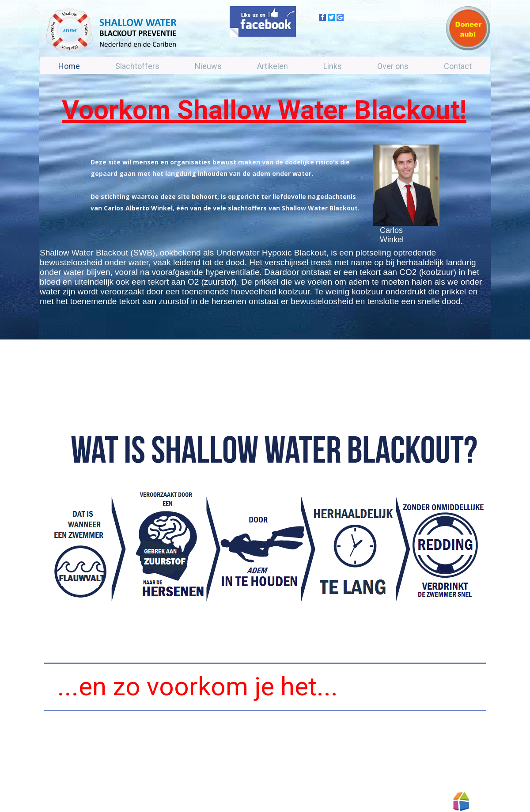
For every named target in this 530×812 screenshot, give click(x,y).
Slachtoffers (137, 66)
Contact (458, 66)
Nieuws (208, 66)
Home (69, 66)
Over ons (393, 66)
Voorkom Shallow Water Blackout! (264, 110)
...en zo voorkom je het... (198, 686)
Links (333, 66)
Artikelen (273, 66)
